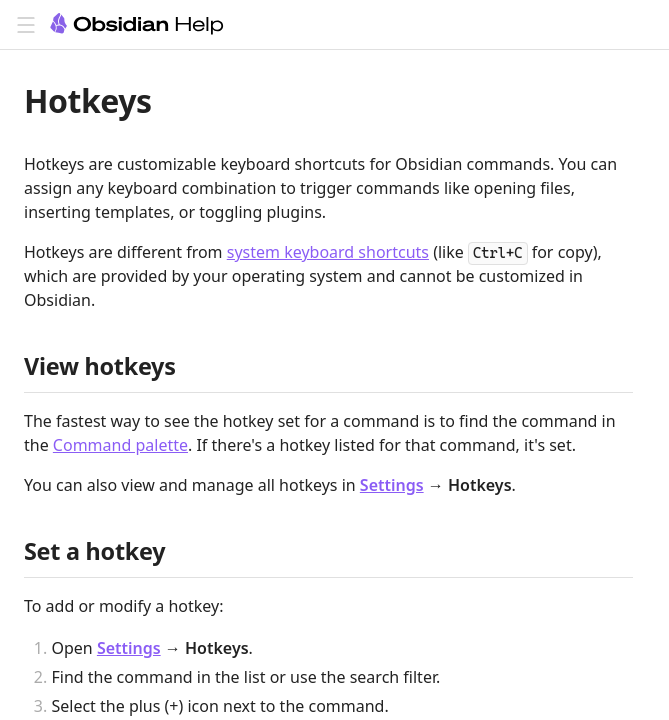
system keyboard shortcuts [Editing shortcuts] (328, 252)
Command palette (120, 445)
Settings (392, 485)
